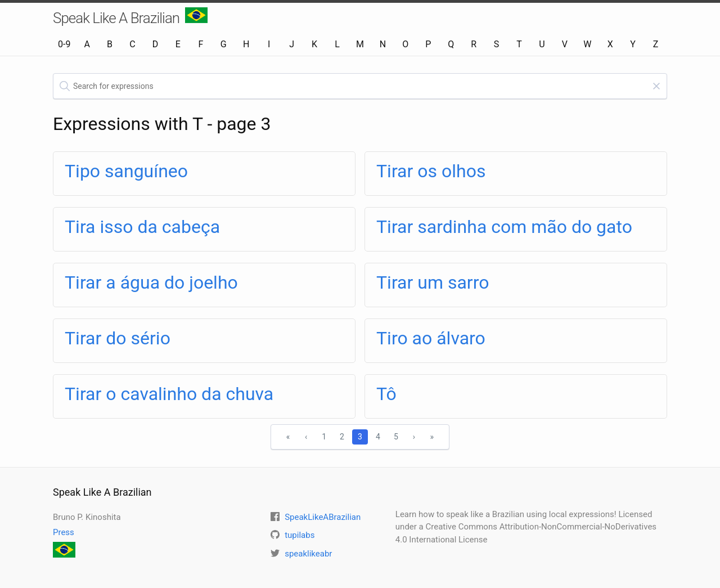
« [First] (288, 437)
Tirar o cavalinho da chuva (169, 394)
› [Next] (414, 437)
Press (64, 532)
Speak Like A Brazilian (130, 17)
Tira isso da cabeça (142, 227)
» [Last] (432, 437)
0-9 (64, 44)
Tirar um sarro (433, 282)
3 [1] (360, 437)
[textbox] (360, 86)
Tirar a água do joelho (151, 282)
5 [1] (396, 437)
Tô (386, 394)
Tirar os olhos (431, 171)
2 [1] (342, 437)
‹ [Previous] (306, 437)
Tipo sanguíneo (126, 171)
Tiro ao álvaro (431, 338)
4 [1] (378, 437)
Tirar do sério (118, 338)
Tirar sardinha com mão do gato (504, 227)
